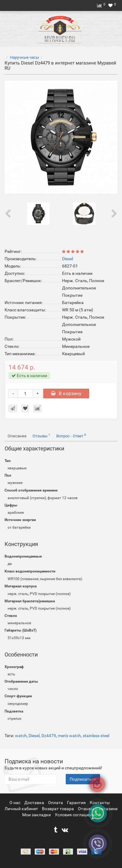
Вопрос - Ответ (71, 436)
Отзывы (41, 436)
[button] (63, 491)
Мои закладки (37, 815)
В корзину (66, 393)
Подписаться (83, 779)
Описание (17, 436)
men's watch (69, 736)
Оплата (56, 803)
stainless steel (96, 736)
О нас (15, 803)
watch (21, 736)
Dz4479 (49, 736)
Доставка (35, 803)
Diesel (34, 736)
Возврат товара (58, 809)
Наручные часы (24, 57)
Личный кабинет (22, 809)
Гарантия (77, 803)
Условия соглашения (76, 815)
